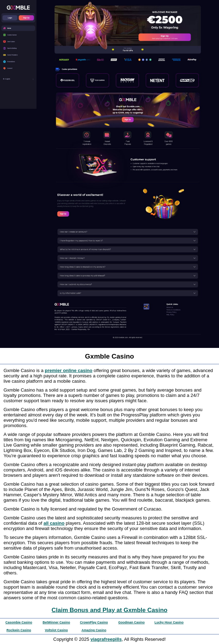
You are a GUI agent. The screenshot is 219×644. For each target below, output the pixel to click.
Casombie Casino (19, 622)
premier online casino (68, 370)
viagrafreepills (106, 639)
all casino (54, 523)
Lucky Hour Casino (169, 622)
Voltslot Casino (57, 630)
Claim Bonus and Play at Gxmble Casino (110, 610)
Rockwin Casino (19, 630)
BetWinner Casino (56, 622)
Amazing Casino (94, 630)
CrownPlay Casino (94, 622)
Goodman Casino (132, 622)
